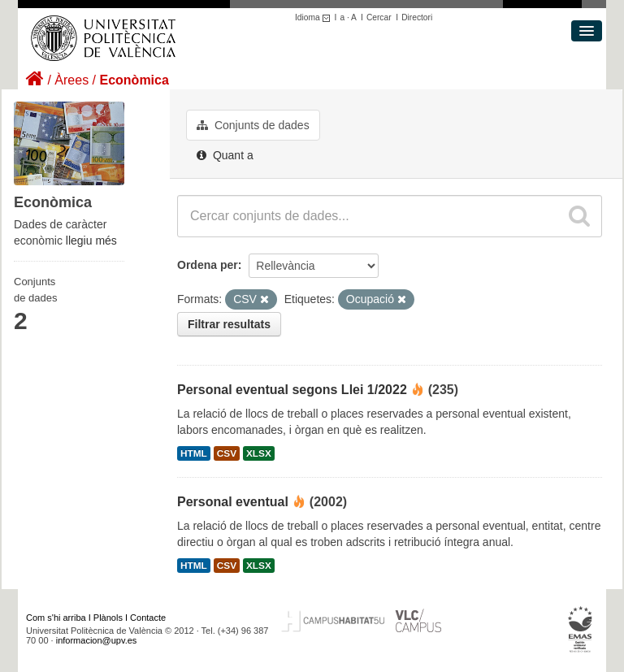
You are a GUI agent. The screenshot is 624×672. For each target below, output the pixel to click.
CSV (227, 453)
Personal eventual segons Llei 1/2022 (292, 390)
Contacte (148, 618)
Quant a (225, 155)
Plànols (108, 618)
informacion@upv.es (97, 640)
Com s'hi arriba (56, 618)
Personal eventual (233, 502)
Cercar (379, 17)
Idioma (315, 17)
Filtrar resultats (229, 324)
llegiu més (91, 241)
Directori (417, 17)
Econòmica (134, 80)
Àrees (71, 80)
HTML (194, 453)
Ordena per (208, 265)
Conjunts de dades (253, 125)
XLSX (259, 453)
